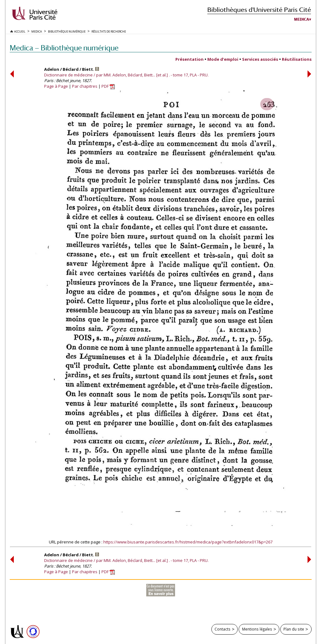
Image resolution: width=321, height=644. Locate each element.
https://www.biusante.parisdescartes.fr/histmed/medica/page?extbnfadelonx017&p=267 (188, 542)
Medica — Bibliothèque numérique (64, 48)
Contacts (223, 629)
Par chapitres (85, 86)
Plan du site (294, 629)
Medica (302, 19)
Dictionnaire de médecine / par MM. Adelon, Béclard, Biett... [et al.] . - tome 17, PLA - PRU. (126, 75)
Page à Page (56, 86)
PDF (108, 86)
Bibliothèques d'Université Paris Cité (259, 10)
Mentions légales (257, 629)
